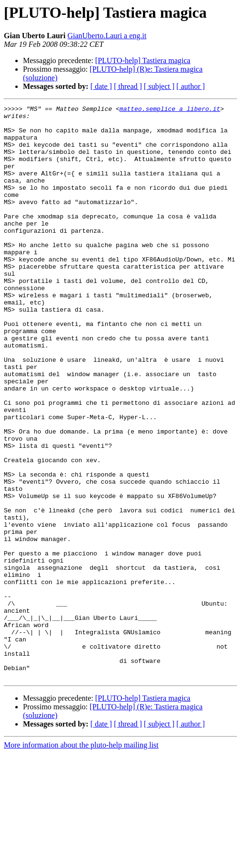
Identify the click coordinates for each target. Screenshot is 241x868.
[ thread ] (128, 86)
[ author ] (191, 86)
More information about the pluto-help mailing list (81, 860)
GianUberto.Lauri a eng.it (107, 36)
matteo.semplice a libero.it (170, 110)
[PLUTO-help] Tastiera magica (143, 60)
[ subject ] (159, 86)
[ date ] (101, 86)
